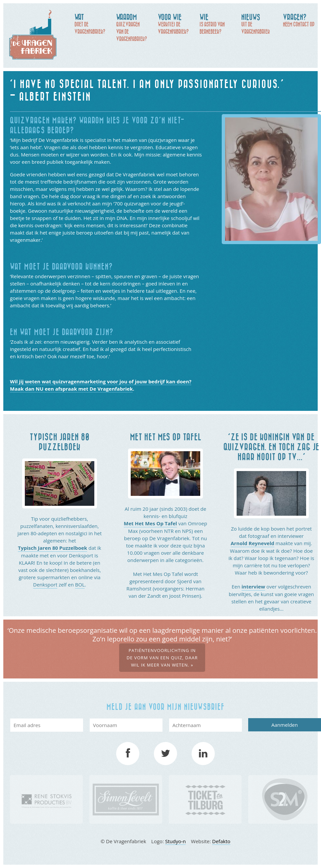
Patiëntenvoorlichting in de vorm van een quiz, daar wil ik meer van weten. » (162, 658)
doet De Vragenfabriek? (92, 23)
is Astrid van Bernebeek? (217, 23)
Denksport (45, 585)
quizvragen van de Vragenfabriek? (134, 27)
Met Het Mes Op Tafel (150, 523)
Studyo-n (176, 841)
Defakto (221, 841)
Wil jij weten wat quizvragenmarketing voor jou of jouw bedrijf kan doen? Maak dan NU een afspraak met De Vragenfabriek (101, 385)
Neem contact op (300, 20)
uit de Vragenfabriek (259, 23)
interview (253, 586)
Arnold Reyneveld (252, 543)
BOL (80, 585)
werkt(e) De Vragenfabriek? (175, 23)
